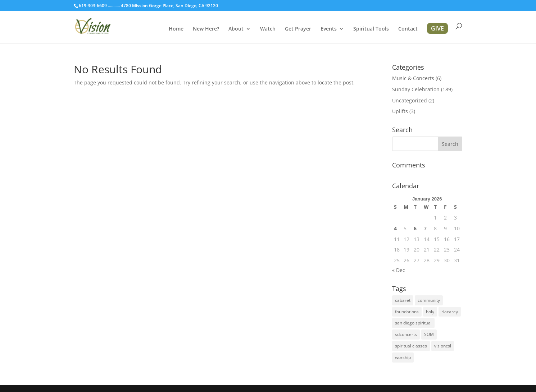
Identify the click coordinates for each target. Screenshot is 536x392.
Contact (408, 29)
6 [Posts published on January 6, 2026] (415, 228)
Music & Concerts (413, 78)
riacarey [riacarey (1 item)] (450, 312)
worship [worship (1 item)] (403, 357)
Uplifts (400, 111)
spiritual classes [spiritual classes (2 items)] (411, 346)
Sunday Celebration (416, 89)
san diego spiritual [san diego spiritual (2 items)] (413, 323)
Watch (268, 29)
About (236, 29)
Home (176, 29)
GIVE (437, 28)
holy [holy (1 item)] (430, 312)
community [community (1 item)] (429, 300)
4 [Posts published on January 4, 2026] (395, 228)
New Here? (206, 29)
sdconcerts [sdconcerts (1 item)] (406, 334)
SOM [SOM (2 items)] (429, 334)
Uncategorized (410, 100)
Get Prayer (298, 29)
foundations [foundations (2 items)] (407, 312)
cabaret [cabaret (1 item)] (403, 300)
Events (329, 29)
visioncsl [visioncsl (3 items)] (443, 346)
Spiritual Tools (371, 29)
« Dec (399, 270)
